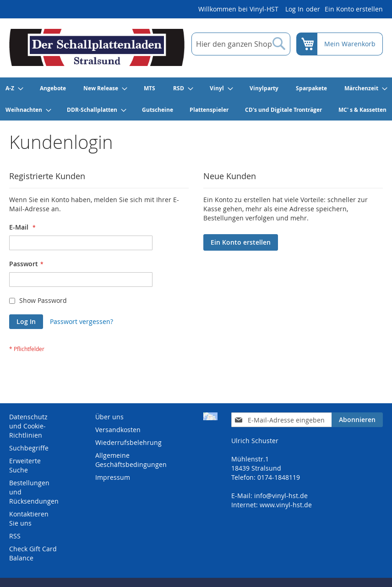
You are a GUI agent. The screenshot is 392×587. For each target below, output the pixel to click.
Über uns (109, 417)
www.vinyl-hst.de (286, 505)
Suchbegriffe (29, 448)
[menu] (196, 99)
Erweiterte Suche (25, 465)
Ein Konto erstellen (354, 9)
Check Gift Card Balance (33, 553)
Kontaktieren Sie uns (29, 518)
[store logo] (97, 47)
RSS (15, 536)
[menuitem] (14, 88)
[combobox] (241, 44)
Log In (294, 9)
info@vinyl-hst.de (281, 496)
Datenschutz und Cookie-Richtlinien (28, 426)
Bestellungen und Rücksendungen (34, 492)
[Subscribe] (357, 420)
